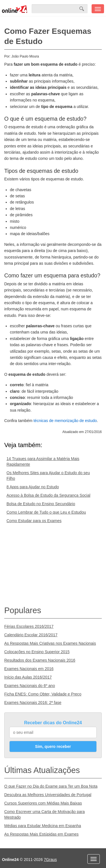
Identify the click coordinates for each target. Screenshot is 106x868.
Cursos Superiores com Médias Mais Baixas (43, 803)
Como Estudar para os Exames (34, 521)
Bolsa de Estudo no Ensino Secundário (41, 504)
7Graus (50, 860)
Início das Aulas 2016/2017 (28, 677)
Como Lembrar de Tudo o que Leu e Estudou (46, 512)
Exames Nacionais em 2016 (29, 669)
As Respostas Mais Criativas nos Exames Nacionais (50, 643)
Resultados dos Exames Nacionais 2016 (40, 660)
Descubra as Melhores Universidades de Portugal (48, 795)
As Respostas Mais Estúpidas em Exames (41, 834)
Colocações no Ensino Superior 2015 (37, 652)
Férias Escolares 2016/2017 (29, 626)
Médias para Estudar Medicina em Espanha (43, 826)
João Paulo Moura (25, 56)
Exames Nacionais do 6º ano (30, 686)
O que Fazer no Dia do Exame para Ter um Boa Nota (51, 786)
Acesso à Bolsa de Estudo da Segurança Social (48, 495)
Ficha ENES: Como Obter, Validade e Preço (43, 694)
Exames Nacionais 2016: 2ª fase (33, 703)
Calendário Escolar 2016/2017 (31, 635)
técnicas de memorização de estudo (65, 421)
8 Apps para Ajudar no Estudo (33, 487)
